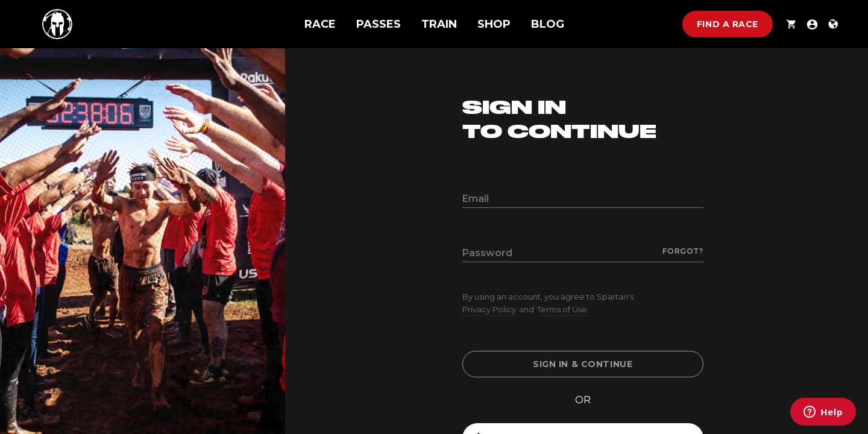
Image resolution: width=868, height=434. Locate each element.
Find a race (728, 24)
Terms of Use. (563, 309)
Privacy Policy (489, 309)
